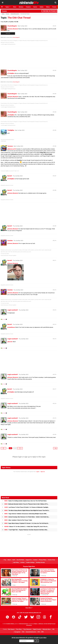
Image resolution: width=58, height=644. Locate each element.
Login (38, 472)
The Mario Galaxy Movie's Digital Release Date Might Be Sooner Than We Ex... (27, 510)
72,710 (55, 241)
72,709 (55, 226)
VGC (23, 632)
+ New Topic (46, 11)
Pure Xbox (19, 629)
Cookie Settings (30, 562)
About (9, 560)
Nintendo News (47, 629)
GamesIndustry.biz (31, 632)
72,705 (55, 130)
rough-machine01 (13, 310)
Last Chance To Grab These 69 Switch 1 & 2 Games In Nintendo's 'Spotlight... (27, 507)
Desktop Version (40, 562)
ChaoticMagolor (12, 26)
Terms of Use (51, 560)
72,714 (55, 324)
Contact (35, 560)
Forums (4, 11)
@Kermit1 (10, 342)
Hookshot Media (10, 624)
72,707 (55, 176)
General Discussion (15, 14)
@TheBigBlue (11, 73)
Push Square (11, 629)
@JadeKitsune (11, 327)
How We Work (20, 560)
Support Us (29, 560)
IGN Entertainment (24, 624)
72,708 (55, 190)
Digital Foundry (37, 629)
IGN (53, 629)
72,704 (55, 112)
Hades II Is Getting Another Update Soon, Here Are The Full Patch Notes (25, 501)
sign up (27, 457)
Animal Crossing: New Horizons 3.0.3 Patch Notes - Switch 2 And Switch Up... (27, 517)
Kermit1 (10, 176)
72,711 (55, 260)
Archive (23, 562)
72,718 (55, 403)
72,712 (55, 290)
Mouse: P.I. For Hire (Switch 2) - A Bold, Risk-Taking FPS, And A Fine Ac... (26, 527)
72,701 (55, 26)
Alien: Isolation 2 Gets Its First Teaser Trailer (18, 520)
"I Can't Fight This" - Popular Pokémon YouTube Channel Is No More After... (26, 530)
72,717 (55, 389)
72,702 (55, 70)
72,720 (55, 434)
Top (4, 560)
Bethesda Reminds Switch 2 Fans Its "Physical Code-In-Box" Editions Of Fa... (27, 504)
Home (3, 14)
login (20, 457)
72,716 (55, 374)
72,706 (55, 146)
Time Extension (27, 629)
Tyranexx (10, 146)
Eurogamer (17, 632)
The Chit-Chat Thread (19, 18)
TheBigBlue (11, 130)
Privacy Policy (43, 560)
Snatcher (10, 241)
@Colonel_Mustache (13, 29)
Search (53, 11)
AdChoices (41, 624)
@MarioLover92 (12, 149)
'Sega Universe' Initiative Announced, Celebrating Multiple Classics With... (26, 514)
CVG (39, 632)
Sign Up (43, 472)
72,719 (55, 418)
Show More (29, 608)
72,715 (55, 339)
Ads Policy (16, 562)
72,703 (55, 94)
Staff (14, 560)
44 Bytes (35, 624)
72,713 (55, 310)
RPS (43, 632)
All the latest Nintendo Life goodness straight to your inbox (29, 638)
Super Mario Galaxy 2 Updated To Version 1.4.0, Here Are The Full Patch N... (27, 523)
